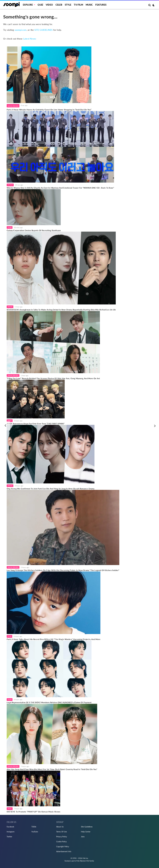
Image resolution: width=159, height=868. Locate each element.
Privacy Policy (62, 837)
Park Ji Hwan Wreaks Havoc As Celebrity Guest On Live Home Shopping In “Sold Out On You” (49, 110)
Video (49, 5)
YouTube (35, 832)
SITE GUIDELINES (43, 30)
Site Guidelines (87, 827)
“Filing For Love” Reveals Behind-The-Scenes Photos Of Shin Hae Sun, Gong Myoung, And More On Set (53, 378)
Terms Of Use (62, 832)
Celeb (59, 5)
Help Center (86, 832)
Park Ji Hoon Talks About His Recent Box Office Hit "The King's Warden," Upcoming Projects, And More (54, 639)
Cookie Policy (62, 842)
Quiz (40, 5)
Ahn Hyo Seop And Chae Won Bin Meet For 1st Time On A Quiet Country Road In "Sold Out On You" (52, 769)
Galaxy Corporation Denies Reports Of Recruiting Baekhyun (34, 230)
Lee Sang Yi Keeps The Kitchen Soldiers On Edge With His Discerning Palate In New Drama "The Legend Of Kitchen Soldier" (63, 570)
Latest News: (30, 39)
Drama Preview (13, 106)
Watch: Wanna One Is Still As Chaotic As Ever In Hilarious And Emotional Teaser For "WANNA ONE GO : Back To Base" (60, 188)
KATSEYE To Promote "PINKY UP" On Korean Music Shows (33, 812)
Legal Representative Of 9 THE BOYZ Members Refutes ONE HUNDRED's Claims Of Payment (49, 702)
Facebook (10, 827)
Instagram (11, 832)
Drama (10, 307)
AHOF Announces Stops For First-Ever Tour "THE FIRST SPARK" (36, 424)
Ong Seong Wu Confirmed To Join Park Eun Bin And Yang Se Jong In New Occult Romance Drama (51, 489)
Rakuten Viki (85, 861)
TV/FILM (78, 5)
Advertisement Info (64, 851)
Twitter (9, 837)
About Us (60, 827)
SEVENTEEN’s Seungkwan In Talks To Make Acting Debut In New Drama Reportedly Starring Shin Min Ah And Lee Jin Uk (61, 310)
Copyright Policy (63, 847)
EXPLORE (28, 5)
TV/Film (10, 185)
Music (89, 5)
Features (101, 5)
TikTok (34, 827)
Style (68, 5)
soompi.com (21, 30)
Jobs (83, 837)
